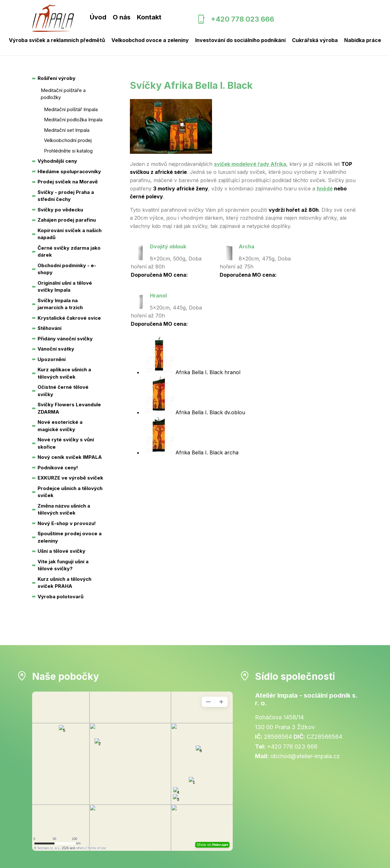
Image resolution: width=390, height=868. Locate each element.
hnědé (325, 189)
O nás (122, 17)
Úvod (98, 17)
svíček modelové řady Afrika (250, 164)
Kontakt (149, 17)
